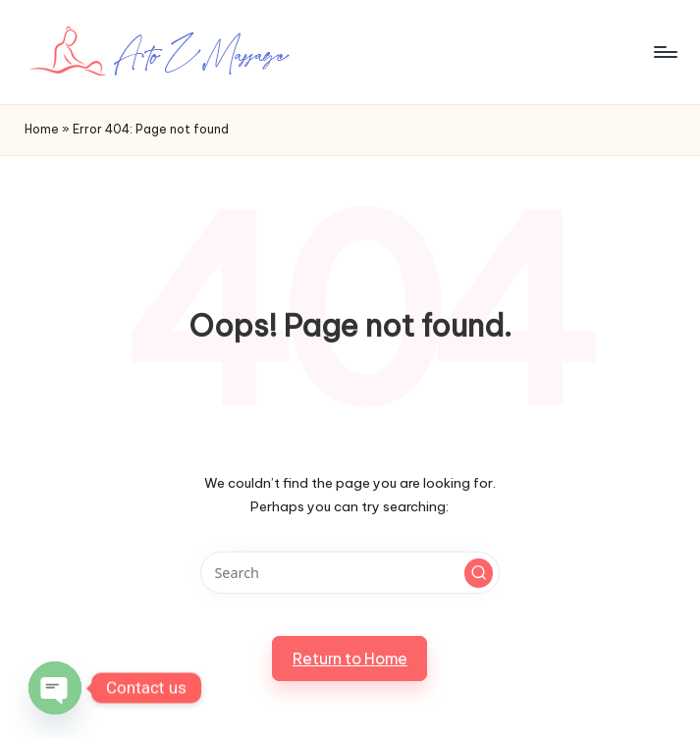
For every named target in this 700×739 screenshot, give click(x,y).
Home (42, 129)
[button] (479, 573)
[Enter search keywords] (350, 573)
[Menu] (664, 52)
